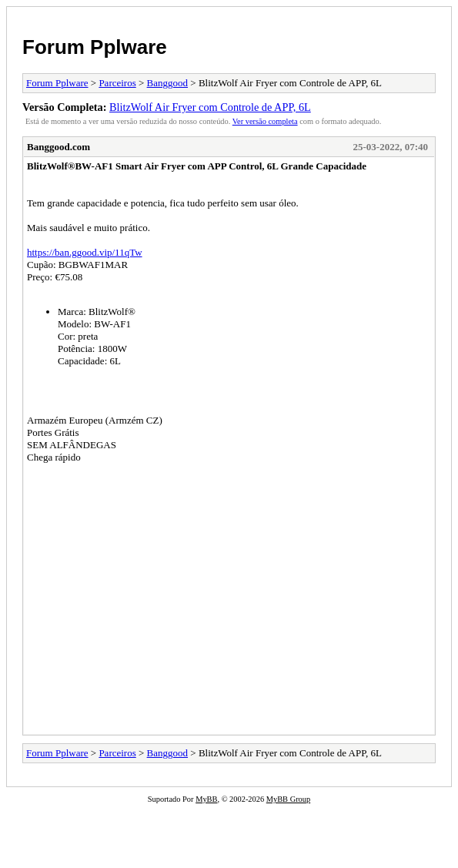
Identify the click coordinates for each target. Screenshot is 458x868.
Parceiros (117, 83)
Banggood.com (59, 147)
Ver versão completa (265, 121)
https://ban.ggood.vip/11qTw (85, 252)
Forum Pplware (95, 47)
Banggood (167, 83)
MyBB (206, 799)
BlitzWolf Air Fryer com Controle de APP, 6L (210, 107)
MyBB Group (288, 799)
